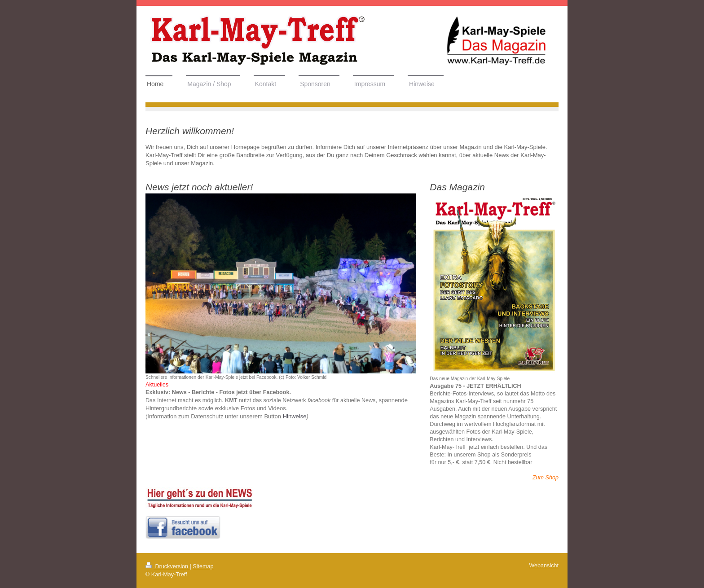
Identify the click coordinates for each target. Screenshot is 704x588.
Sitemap (203, 566)
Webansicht (544, 566)
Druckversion (167, 566)
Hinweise (295, 416)
